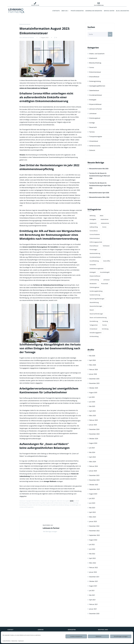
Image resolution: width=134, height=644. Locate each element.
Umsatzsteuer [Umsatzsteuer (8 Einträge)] (93, 329)
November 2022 (94, 531)
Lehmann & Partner (96, 109)
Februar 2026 (94, 369)
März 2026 (93, 365)
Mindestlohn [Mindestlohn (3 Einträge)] (93, 284)
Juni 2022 (92, 549)
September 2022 (95, 535)
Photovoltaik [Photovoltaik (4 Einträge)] (105, 284)
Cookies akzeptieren (76, 636)
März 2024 (93, 462)
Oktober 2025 (94, 388)
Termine (92, 132)
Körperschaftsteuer (95, 104)
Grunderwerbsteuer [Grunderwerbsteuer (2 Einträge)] (95, 257)
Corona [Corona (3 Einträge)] (104, 227)
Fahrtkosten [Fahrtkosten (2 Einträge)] (106, 246)
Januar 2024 (93, 471)
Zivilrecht (92, 150)
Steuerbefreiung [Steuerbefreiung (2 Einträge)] (94, 302)
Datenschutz (14, 641)
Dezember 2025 (94, 379)
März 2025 (93, 416)
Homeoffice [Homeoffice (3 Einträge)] (93, 265)
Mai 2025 (92, 406)
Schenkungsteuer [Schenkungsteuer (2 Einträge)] (94, 287)
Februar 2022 (94, 568)
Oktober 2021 (94, 581)
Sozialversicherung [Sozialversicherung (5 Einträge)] (95, 295)
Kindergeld (93, 100)
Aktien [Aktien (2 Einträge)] (102, 216)
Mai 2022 (92, 554)
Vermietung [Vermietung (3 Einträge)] (105, 329)
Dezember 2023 (94, 475)
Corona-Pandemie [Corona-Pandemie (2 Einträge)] (95, 234)
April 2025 (92, 411)
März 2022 (93, 563)
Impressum (21, 641)
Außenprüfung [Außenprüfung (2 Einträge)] (94, 227)
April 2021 (92, 600)
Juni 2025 (92, 402)
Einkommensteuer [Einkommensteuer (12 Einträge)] (95, 238)
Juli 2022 (92, 544)
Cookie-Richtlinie (7, 641)
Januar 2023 (93, 521)
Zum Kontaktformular (99, 5)
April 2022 (92, 558)
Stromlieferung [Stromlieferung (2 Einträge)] (94, 321)
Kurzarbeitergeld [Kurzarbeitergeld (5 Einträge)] (105, 272)
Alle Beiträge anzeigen (51, 532)
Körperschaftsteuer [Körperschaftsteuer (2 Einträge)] (95, 276)
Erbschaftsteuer (94, 77)
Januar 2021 (93, 609)
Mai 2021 (92, 595)
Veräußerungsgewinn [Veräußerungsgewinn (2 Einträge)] (96, 333)
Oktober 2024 (94, 439)
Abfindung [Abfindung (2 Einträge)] (92, 216)
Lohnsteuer (93, 114)
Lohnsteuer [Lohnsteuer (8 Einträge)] (106, 280)
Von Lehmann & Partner (27, 37)
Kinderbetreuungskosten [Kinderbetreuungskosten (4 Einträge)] (97, 268)
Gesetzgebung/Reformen (97, 86)
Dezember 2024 (94, 429)
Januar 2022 (93, 572)
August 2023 (93, 494)
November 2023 (94, 480)
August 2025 (93, 393)
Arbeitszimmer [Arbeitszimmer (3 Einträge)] (105, 223)
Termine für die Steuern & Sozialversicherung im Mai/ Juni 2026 (100, 176)
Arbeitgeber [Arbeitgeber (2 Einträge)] (93, 219)
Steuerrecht (93, 127)
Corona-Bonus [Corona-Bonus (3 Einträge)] (94, 231)
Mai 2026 (92, 356)
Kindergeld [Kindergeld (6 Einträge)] (93, 272)
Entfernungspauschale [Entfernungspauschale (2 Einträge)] (96, 242)
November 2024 (94, 434)
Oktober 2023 (94, 485)
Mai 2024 (92, 452)
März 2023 (93, 517)
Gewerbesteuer (94, 90)
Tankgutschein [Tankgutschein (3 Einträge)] (94, 325)
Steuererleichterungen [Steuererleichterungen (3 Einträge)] (96, 306)
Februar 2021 (94, 604)
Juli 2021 (92, 591)
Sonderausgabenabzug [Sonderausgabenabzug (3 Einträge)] (96, 291)
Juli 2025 (92, 397)
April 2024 (92, 457)
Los (110, 34)
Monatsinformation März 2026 (99, 197)
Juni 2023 (92, 503)
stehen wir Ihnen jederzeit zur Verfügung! (34, 88)
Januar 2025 (93, 425)
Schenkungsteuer (95, 118)
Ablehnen (99, 636)
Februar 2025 (94, 420)
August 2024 (93, 443)
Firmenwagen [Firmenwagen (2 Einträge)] (93, 250)
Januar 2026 (93, 374)
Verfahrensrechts (95, 146)
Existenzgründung (95, 81)
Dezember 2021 (94, 577)
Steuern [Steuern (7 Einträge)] (92, 310)
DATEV (72, 501)
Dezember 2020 (94, 614)
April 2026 (92, 360)
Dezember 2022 (94, 526)
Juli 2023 (92, 498)
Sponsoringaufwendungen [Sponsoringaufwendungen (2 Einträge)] (97, 299)
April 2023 (92, 512)
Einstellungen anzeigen (121, 636)
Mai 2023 (92, 508)
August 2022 (93, 540)
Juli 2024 (92, 448)
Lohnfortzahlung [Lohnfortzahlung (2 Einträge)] (94, 280)
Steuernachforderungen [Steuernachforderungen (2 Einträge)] (96, 314)
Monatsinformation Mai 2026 (99, 169)
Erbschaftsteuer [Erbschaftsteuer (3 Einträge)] (94, 246)
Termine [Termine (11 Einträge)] (104, 325)
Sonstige (92, 123)
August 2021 (93, 586)
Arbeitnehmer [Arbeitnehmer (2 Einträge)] (105, 219)
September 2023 (95, 489)
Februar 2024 (94, 466)
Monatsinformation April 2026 (99, 193)
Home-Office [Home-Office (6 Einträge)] (107, 261)
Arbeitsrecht (93, 58)
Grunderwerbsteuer (96, 95)
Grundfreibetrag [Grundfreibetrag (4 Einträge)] (94, 261)
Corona (92, 67)
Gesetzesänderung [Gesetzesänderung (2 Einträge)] (95, 253)
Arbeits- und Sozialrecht (97, 54)
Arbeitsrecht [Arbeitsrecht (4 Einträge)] (93, 223)
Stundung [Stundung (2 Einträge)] (105, 321)
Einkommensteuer (25, 24)
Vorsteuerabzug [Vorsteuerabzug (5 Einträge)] (94, 336)
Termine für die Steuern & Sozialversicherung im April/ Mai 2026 (100, 185)
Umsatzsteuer (94, 141)
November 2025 (94, 383)
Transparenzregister (96, 137)
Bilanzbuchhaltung (95, 63)
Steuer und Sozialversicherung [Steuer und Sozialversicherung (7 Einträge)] (98, 318)
